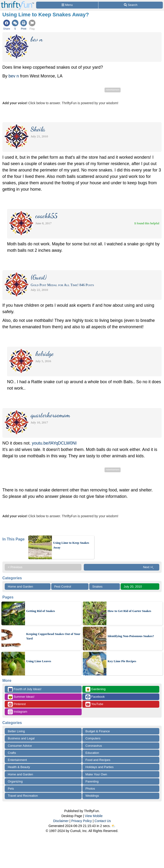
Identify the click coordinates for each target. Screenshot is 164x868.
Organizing (15, 781)
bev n (14, 76)
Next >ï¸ (150, 567)
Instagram (17, 712)
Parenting (92, 781)
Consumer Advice (20, 746)
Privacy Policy (82, 821)
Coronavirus (94, 746)
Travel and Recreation (23, 796)
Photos (90, 789)
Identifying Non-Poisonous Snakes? (131, 636)
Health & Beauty (19, 767)
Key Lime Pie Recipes (122, 661)
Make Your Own (96, 774)
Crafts (12, 753)
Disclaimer (61, 821)
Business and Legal (21, 738)
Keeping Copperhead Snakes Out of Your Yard (53, 636)
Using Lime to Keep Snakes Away (71, 545)
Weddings (92, 796)
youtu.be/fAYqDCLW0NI (54, 443)
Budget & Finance (98, 731)
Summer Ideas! (21, 697)
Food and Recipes (98, 760)
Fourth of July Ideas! (25, 689)
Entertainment (17, 760)
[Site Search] (131, 5)
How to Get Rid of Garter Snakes (129, 611)
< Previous (15, 567)
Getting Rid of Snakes (41, 611)
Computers (93, 738)
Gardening (95, 689)
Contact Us (103, 821)
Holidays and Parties (99, 767)
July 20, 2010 (133, 587)
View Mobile (94, 816)
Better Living (16, 731)
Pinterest (17, 704)
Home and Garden (20, 587)
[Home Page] (17, 3)
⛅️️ (113, 826)
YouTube (94, 704)
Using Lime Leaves (39, 661)
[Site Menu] (67, 5)
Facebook (95, 697)
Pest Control (63, 587)
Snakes (97, 587)
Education (92, 753)
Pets (11, 789)
